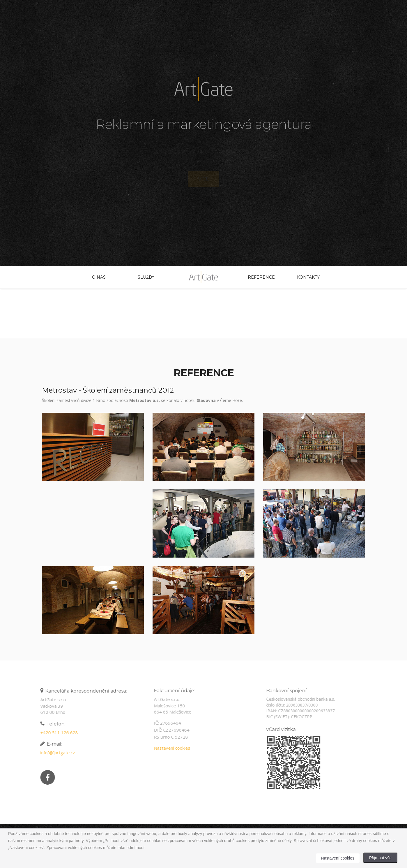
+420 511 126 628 (57, 732)
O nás (99, 277)
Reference (261, 277)
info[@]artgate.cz (56, 753)
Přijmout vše (380, 858)
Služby (146, 277)
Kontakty (308, 277)
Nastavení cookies (170, 748)
